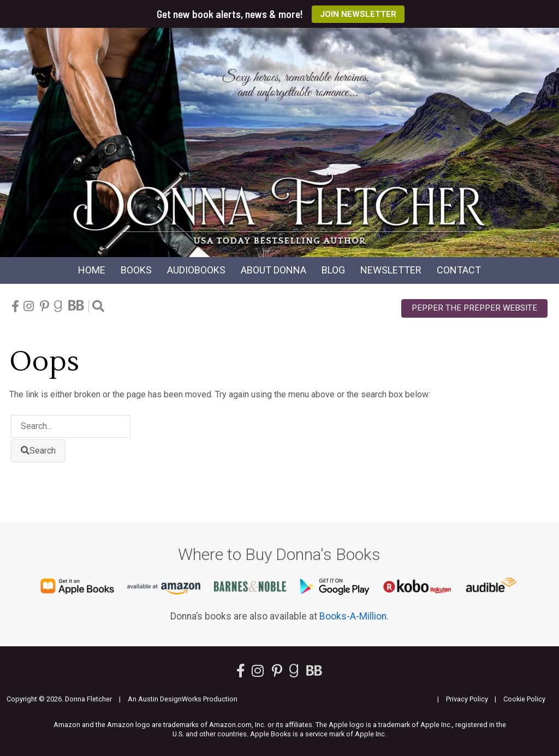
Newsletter (391, 270)
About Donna (273, 270)
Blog (333, 270)
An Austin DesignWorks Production (183, 699)
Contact (459, 270)
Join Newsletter (358, 14)
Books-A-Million (353, 616)
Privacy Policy (467, 699)
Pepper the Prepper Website (474, 308)
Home (92, 270)
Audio (196, 270)
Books (136, 270)
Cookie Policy (524, 699)
